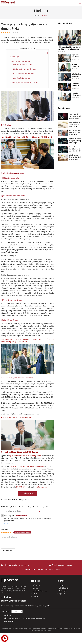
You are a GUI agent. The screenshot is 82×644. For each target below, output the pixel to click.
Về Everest (36, 585)
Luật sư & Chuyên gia (40, 590)
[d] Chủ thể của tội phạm (22, 78)
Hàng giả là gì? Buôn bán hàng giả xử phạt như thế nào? (75, 116)
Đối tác (35, 593)
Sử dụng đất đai (24, 500)
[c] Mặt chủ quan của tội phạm (24, 74)
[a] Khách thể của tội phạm (23, 65)
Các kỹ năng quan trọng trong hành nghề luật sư (76, 75)
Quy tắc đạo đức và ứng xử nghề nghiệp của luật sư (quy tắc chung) (76, 94)
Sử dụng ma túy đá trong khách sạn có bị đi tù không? (75, 132)
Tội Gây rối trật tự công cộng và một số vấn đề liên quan (75, 124)
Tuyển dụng (63, 590)
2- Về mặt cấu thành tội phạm (21, 61)
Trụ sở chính (8, 615)
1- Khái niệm (15, 57)
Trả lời (6, 524)
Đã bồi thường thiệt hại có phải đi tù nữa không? (75, 157)
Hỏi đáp (61, 585)
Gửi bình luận (8, 551)
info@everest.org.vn (65, 565)
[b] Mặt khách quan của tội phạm (25, 69)
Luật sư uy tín (47, 630)
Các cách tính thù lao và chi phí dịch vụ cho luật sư (76, 85)
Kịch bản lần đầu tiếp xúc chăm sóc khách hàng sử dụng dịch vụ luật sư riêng (76, 56)
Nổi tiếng (44, 628)
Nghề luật (62, 593)
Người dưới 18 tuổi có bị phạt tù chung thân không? (75, 141)
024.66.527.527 (9, 620)
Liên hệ (35, 596)
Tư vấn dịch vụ (27, 494)
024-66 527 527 (25, 565)
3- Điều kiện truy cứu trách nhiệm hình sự (25, 83)
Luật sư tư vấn (38, 630)
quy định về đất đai (11, 500)
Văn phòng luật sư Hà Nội (20, 628)
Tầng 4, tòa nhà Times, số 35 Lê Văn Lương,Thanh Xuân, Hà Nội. (25, 617)
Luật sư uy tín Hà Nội (34, 628)
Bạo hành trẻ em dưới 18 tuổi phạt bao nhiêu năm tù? (75, 149)
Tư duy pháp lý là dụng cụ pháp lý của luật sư (76, 65)
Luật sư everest (7, 628)
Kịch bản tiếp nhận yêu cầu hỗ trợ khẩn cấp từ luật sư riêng (69, 48)
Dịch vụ (35, 587)
